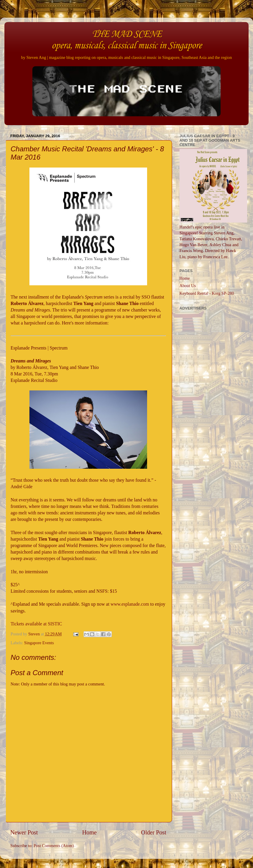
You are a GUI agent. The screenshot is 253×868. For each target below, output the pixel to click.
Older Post (154, 832)
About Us (188, 286)
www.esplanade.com (130, 604)
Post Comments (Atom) (54, 846)
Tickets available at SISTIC (36, 624)
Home (89, 832)
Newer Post (24, 832)
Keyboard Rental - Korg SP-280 (207, 293)
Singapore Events (39, 643)
